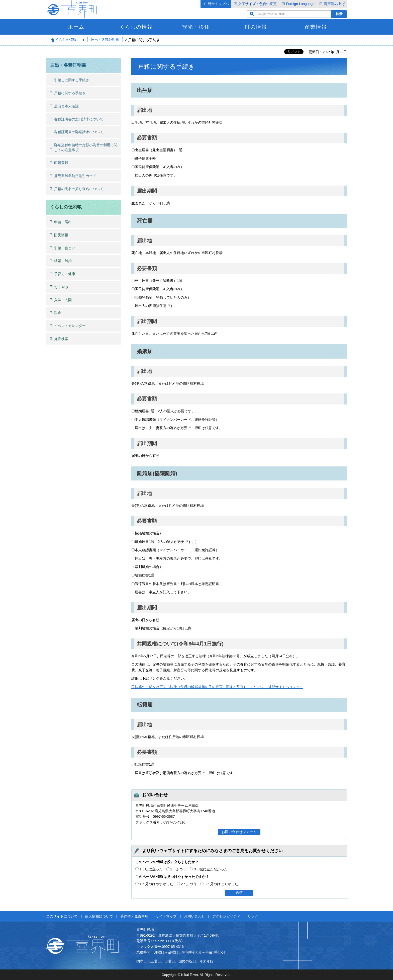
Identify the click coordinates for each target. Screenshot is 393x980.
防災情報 (61, 235)
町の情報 (256, 27)
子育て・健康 (65, 274)
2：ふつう (178, 869)
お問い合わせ (194, 916)
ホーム (76, 27)
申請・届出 (63, 222)
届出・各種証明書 (105, 40)
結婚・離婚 (63, 261)
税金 (58, 313)
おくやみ (61, 287)
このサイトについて (62, 916)
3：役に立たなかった (211, 869)
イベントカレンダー (70, 326)
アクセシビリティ (226, 916)
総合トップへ (218, 4)
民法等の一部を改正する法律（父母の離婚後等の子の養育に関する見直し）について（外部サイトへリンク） (217, 687)
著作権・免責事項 (134, 916)
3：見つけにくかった (221, 884)
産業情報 (316, 27)
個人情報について (99, 916)
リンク (253, 916)
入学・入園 (63, 300)
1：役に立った (151, 869)
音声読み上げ (334, 4)
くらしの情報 (136, 27)
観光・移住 (196, 27)
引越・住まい (65, 248)
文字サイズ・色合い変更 (257, 4)
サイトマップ (166, 916)
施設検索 (61, 339)
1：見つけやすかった (156, 884)
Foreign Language (300, 4)
